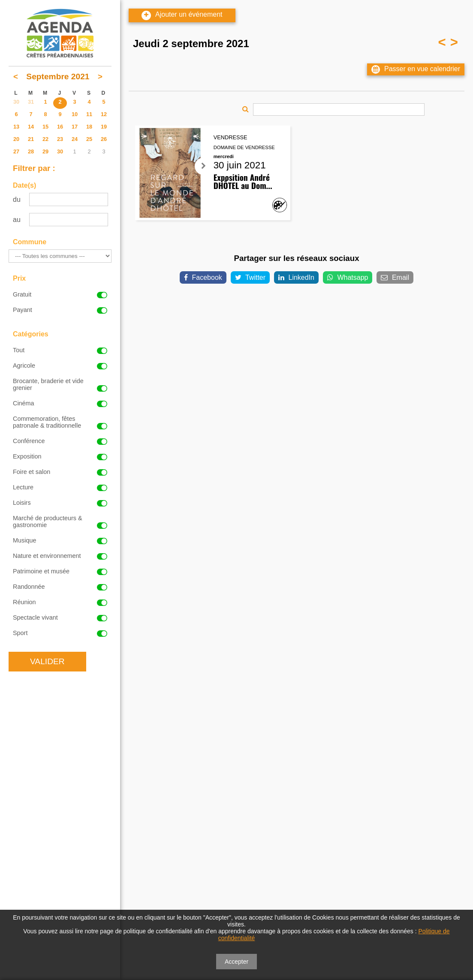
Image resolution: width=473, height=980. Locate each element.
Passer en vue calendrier (416, 69)
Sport (60, 633)
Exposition (60, 456)
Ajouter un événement (182, 15)
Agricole (60, 366)
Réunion (60, 602)
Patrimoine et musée (60, 571)
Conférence (60, 441)
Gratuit (60, 294)
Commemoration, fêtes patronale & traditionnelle (60, 422)
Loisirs (60, 503)
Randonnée (60, 587)
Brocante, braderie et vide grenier (60, 384)
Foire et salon (60, 472)
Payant (60, 310)
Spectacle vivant (60, 617)
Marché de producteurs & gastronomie (60, 521)
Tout (60, 350)
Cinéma (60, 403)
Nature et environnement (60, 556)
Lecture (60, 487)
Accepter (236, 962)
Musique (60, 540)
